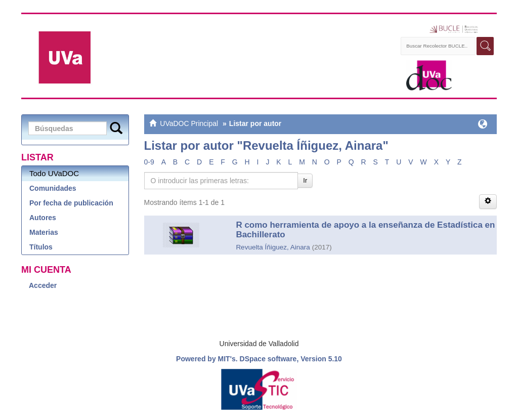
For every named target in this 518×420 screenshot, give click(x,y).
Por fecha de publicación (71, 203)
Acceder (43, 285)
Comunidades (53, 188)
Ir (305, 180)
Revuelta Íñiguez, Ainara (273, 247)
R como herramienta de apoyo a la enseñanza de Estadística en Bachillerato (365, 230)
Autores (43, 218)
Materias (44, 232)
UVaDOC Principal (189, 123)
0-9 (149, 162)
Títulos (41, 247)
